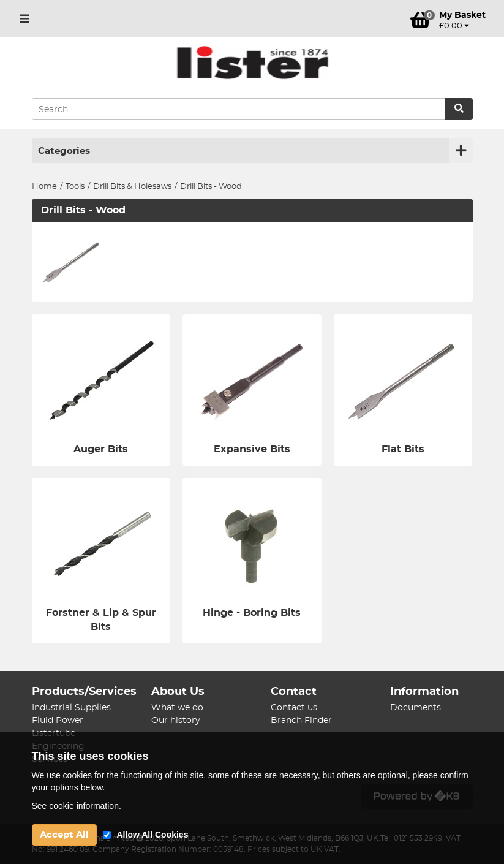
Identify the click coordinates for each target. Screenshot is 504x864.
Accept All (64, 835)
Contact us (294, 708)
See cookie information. (77, 806)
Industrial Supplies (71, 708)
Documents (416, 708)
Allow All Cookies (153, 835)
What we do (177, 708)
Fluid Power (58, 721)
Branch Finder (301, 721)
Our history (176, 721)
